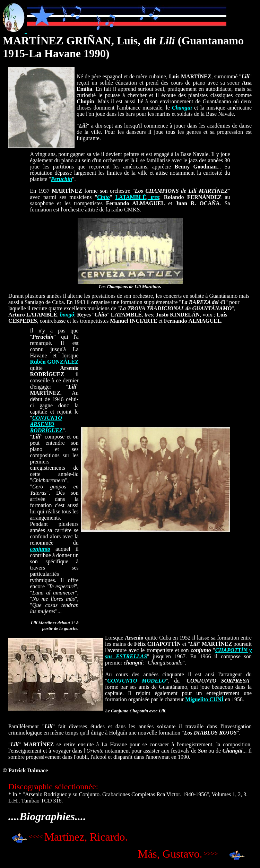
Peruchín (62, 179)
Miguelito (204, 699)
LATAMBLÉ (131, 197)
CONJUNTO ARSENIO (46, 421)
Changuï (182, 108)
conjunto (40, 549)
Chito (103, 197)
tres (153, 197)
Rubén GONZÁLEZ (54, 362)
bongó (67, 315)
